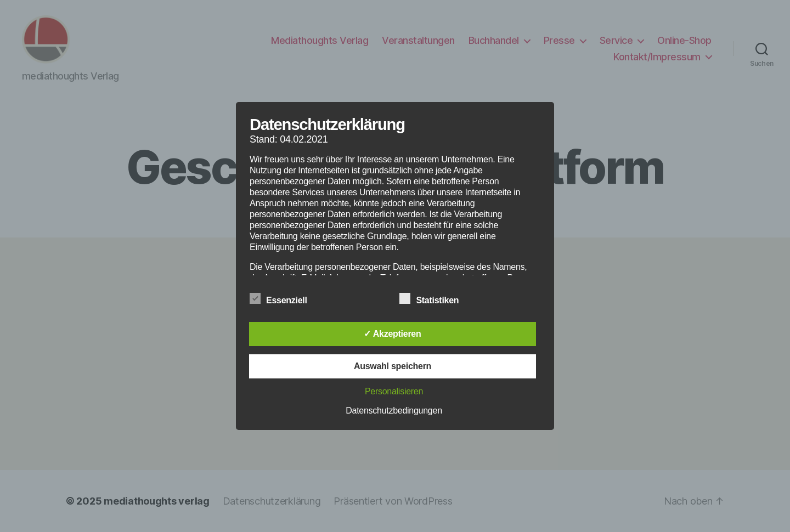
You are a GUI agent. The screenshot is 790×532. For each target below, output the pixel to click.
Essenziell (284, 299)
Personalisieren (394, 391)
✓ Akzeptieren (392, 334)
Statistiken (435, 299)
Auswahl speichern (393, 366)
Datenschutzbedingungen (394, 411)
